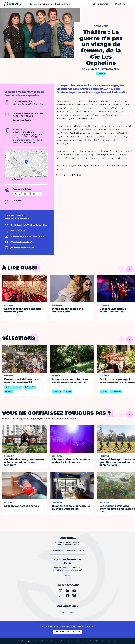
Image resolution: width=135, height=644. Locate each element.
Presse (71, 641)
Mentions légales (25, 641)
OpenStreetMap (38, 176)
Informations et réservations (27, 140)
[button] (26, 162)
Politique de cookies (96, 641)
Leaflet (26, 176)
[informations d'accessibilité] (27, 194)
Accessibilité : (50, 641)
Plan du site (112, 641)
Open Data (81, 641)
